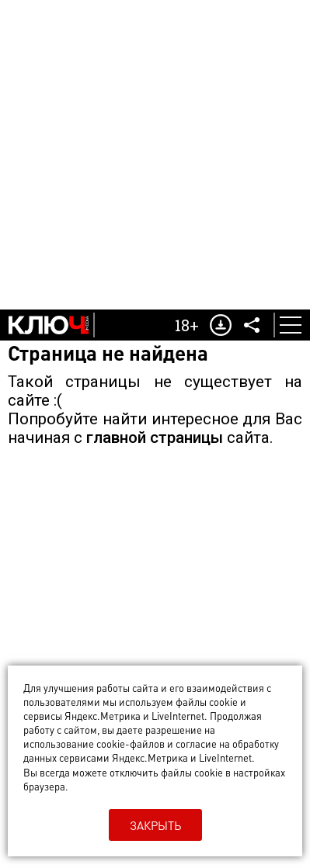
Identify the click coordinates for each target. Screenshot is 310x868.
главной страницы (155, 437)
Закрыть (155, 825)
